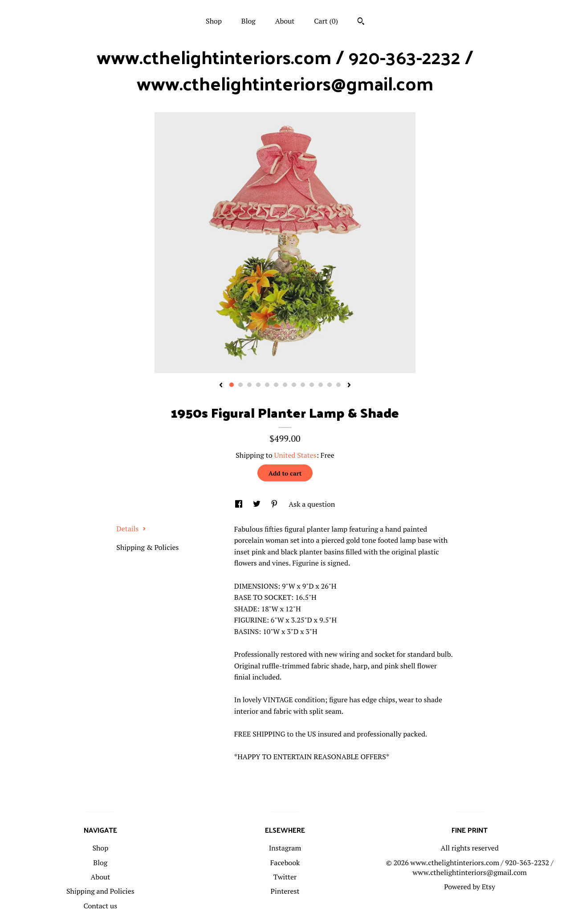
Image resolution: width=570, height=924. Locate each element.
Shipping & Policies (147, 547)
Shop (214, 21)
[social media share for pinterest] (275, 504)
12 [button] (330, 385)
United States (295, 455)
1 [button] (232, 385)
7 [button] (285, 385)
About (285, 21)
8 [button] (294, 385)
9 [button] (303, 385)
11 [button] (321, 385)
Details (131, 529)
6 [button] (276, 385)
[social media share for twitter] (258, 504)
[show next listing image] (349, 386)
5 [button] (267, 385)
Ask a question (312, 504)
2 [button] (240, 385)
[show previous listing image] (221, 386)
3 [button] (249, 385)
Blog (248, 21)
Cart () (326, 21)
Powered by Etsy (470, 887)
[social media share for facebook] (240, 504)
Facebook (285, 863)
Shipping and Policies (100, 891)
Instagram (285, 848)
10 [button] (312, 385)
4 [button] (258, 385)
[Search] (361, 22)
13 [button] (338, 385)
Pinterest (285, 891)
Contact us (100, 906)
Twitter (285, 877)
